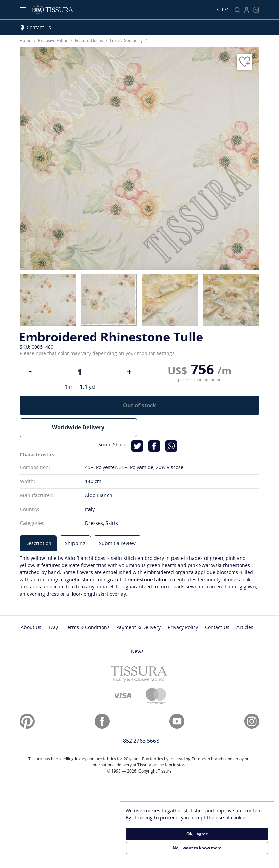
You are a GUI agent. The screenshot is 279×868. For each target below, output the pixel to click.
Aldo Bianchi (99, 495)
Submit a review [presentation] (117, 543)
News (137, 651)
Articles (245, 627)
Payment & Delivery (138, 627)
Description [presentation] (38, 543)
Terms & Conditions (87, 627)
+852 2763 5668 (139, 741)
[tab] (38, 543)
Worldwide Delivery (78, 427)
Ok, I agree (197, 834)
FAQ (53, 627)
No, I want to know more (197, 848)
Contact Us (39, 27)
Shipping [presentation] (75, 543)
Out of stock (139, 405)
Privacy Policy (183, 627)
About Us (31, 627)
